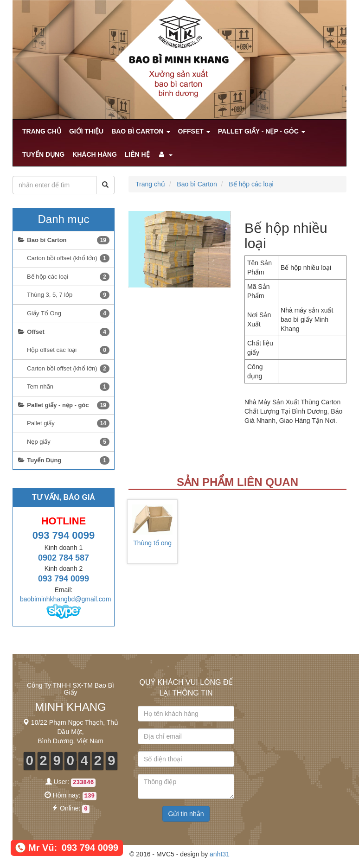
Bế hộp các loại (251, 184)
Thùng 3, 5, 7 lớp (68, 295)
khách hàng (95, 154)
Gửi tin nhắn (186, 814)
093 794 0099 (64, 535)
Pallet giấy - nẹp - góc (262, 131)
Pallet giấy (68, 423)
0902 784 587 (64, 558)
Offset (194, 131)
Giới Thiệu (86, 131)
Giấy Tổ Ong (68, 313)
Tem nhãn (68, 387)
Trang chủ (42, 131)
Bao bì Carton (141, 131)
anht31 (220, 854)
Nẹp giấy (68, 442)
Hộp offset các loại (68, 350)
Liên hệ (137, 154)
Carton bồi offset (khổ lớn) (68, 258)
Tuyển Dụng (43, 154)
